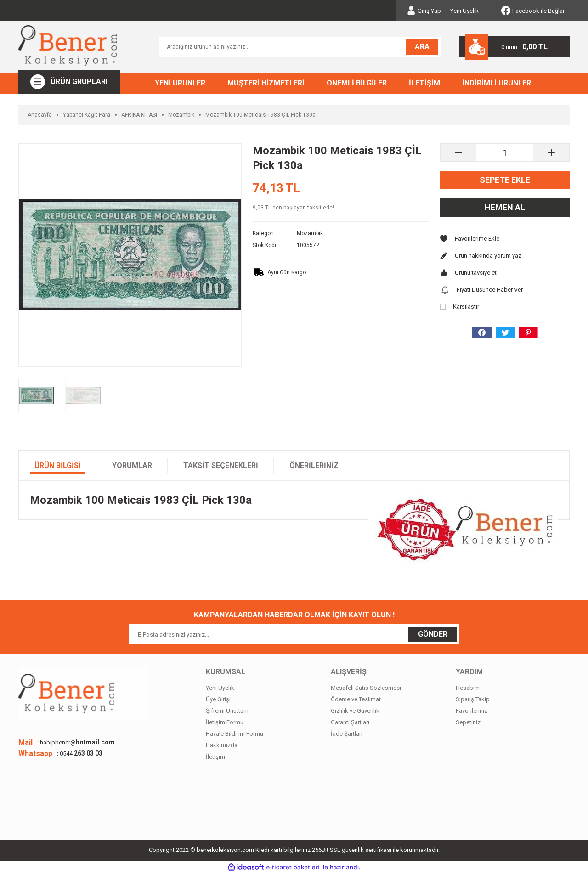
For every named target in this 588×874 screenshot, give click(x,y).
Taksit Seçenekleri (221, 465)
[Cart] (514, 47)
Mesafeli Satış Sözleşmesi (366, 688)
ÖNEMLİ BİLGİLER (357, 83)
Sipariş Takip (473, 699)
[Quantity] (505, 152)
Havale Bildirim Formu (235, 734)
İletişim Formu (225, 722)
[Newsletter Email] (294, 634)
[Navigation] (69, 82)
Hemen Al (505, 207)
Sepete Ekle (505, 180)
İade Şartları (347, 734)
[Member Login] (424, 11)
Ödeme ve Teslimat (356, 699)
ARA (422, 47)
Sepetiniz (468, 722)
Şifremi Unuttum (227, 711)
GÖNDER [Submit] (433, 634)
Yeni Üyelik (464, 11)
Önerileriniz (314, 465)
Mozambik (310, 233)
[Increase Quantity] (551, 152)
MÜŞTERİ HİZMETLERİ (266, 83)
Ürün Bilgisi (58, 465)
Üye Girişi (218, 699)
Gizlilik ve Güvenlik (355, 711)
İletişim (215, 757)
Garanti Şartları (350, 722)
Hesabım (468, 688)
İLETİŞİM (424, 83)
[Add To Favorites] (505, 239)
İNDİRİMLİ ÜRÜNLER (497, 83)
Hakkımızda (222, 745)
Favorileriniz (472, 711)
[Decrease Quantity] (458, 152)
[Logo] (68, 45)
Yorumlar (132, 465)
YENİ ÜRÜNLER (180, 83)
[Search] (300, 47)
